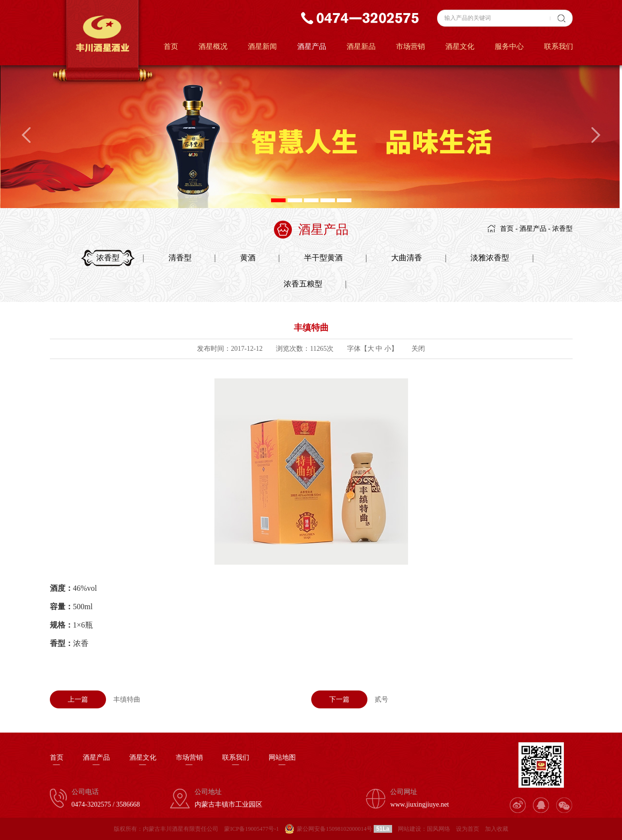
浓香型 (562, 229)
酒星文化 (460, 46)
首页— (57, 761)
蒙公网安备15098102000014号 (334, 829)
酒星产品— (96, 761)
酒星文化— (143, 761)
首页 (171, 46)
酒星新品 (361, 46)
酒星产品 (312, 46)
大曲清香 (407, 258)
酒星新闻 (262, 46)
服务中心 (509, 46)
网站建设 (410, 829)
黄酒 (248, 258)
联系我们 (559, 46)
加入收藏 (497, 829)
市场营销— (189, 761)
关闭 (418, 349)
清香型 (180, 258)
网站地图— (282, 761)
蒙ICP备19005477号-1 (251, 829)
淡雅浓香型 (490, 258)
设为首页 (468, 829)
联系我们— (236, 761)
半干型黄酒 (323, 258)
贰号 (350, 699)
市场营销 (410, 46)
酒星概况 (213, 46)
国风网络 (439, 829)
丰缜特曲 (95, 699)
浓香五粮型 (303, 284)
